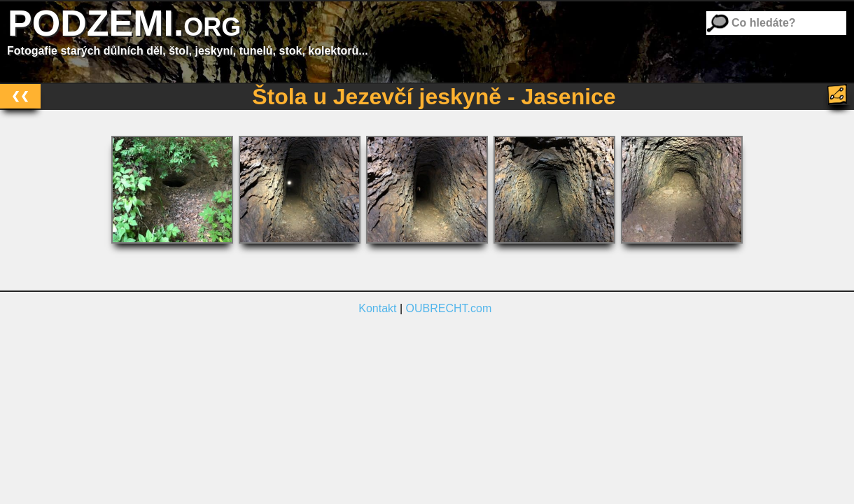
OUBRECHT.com (449, 308)
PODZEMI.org (124, 23)
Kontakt (377, 308)
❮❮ (20, 96)
